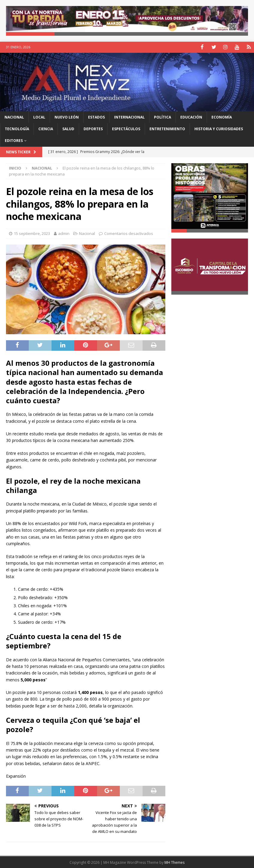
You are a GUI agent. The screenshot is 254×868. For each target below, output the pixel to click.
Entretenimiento (167, 129)
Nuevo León (67, 117)
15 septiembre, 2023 (32, 233)
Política (162, 117)
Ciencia (46, 129)
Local (39, 117)
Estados (96, 117)
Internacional (129, 117)
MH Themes (174, 862)
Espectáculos (126, 129)
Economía (222, 117)
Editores (14, 140)
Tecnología (17, 129)
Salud (68, 129)
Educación (191, 117)
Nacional (14, 117)
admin (64, 233)
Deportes (93, 129)
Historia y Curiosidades (219, 129)
